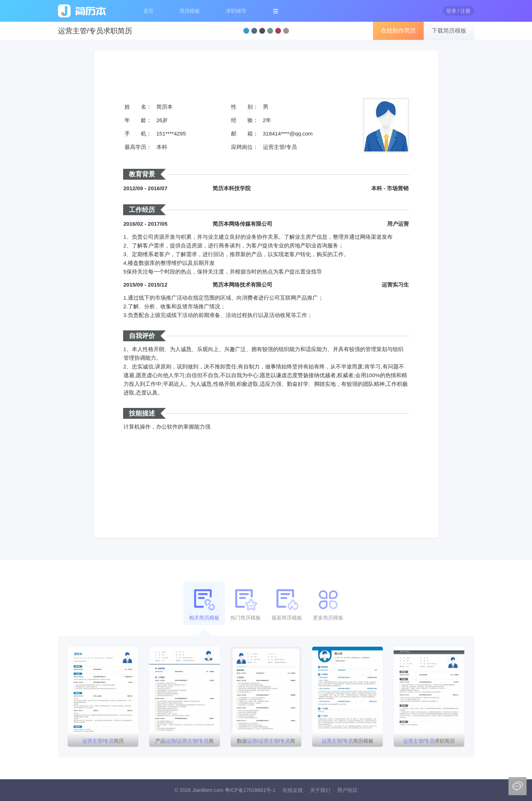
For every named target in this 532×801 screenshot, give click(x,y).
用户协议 (347, 790)
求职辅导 (236, 11)
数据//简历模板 (266, 742)
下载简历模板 (449, 31)
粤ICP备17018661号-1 (250, 790)
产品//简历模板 (185, 742)
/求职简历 (429, 741)
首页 (148, 11)
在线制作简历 (398, 31)
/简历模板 (348, 741)
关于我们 (320, 790)
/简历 (103, 741)
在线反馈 (293, 790)
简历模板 (190, 11)
